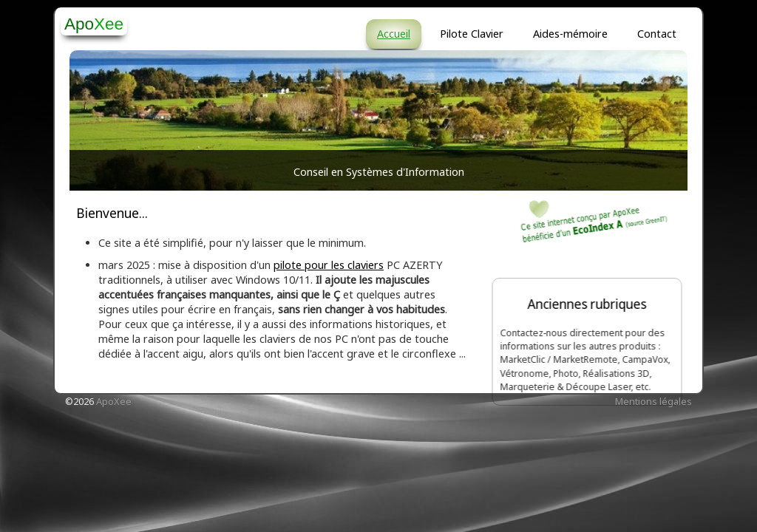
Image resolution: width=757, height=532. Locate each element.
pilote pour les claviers (329, 265)
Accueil (394, 34)
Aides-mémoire (570, 34)
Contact (657, 34)
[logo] (94, 24)
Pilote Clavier (472, 34)
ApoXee (114, 401)
